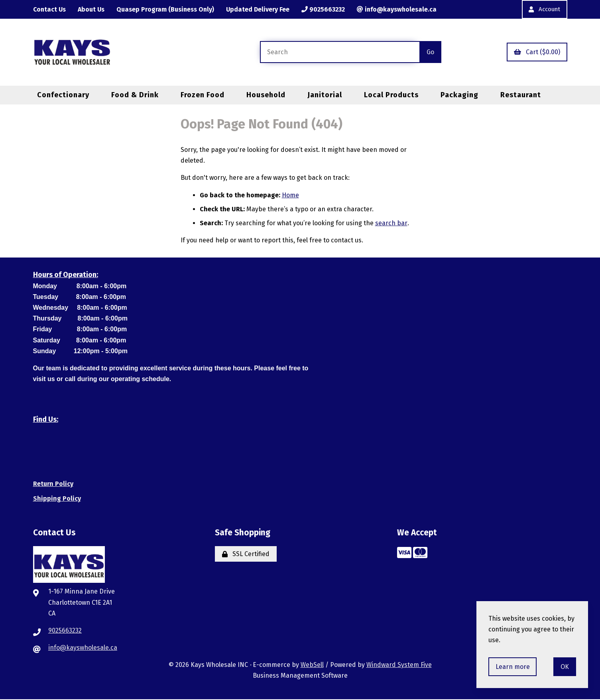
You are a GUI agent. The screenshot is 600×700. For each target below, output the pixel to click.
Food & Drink (135, 95)
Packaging (459, 95)
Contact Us (50, 9)
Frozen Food (203, 95)
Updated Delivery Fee (261, 9)
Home (290, 196)
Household (266, 95)
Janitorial (325, 95)
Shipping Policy (57, 499)
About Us (92, 9)
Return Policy (53, 484)
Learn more (513, 667)
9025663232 (327, 9)
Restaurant (521, 95)
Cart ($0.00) (537, 52)
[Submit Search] (430, 52)
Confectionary (63, 95)
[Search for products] (340, 52)
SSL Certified (246, 554)
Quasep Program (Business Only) (168, 9)
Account (543, 9)
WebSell (312, 665)
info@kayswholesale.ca (401, 9)
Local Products (391, 95)
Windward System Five (399, 665)
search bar (391, 223)
